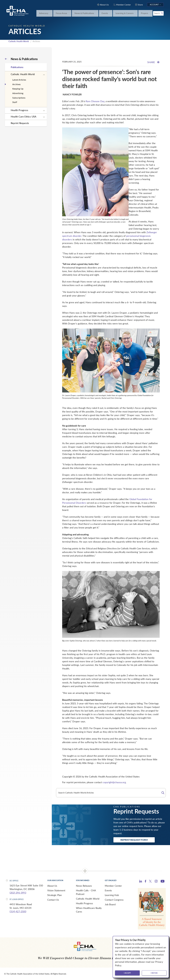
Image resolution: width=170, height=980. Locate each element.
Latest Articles (19, 80)
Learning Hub (112, 895)
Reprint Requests (20, 123)
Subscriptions (19, 98)
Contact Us (53, 900)
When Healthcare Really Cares (89, 910)
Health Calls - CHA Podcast (86, 892)
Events (108, 890)
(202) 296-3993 (18, 893)
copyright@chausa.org (114, 782)
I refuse (154, 973)
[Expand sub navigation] (44, 75)
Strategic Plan (55, 895)
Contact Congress (114, 900)
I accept (127, 973)
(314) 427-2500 (18, 911)
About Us (52, 886)
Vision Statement (56, 890)
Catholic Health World (19, 41)
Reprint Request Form (134, 840)
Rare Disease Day (95, 101)
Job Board (110, 904)
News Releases (84, 886)
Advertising (18, 93)
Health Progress (19, 110)
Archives (17, 84)
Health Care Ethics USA (24, 117)
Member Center (113, 886)
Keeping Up (18, 89)
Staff (15, 102)
